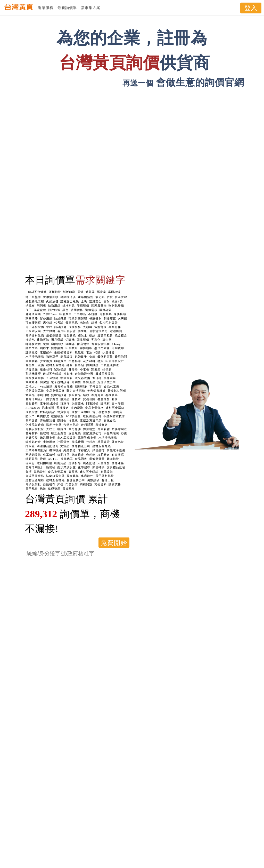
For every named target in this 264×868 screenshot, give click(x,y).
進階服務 (46, 8)
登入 (251, 8)
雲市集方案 (91, 8)
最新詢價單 (67, 8)
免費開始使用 (114, 544)
